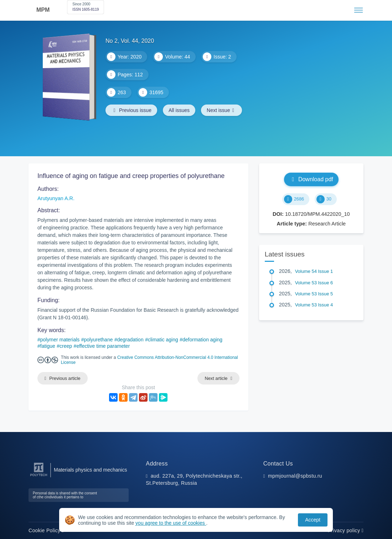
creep (66, 346)
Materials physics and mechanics (90, 470)
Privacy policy (346, 530)
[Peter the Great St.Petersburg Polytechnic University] (39, 476)
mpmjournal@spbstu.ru (295, 476)
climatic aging (163, 340)
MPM (43, 10)
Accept (313, 520)
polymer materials (60, 340)
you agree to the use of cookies (171, 523)
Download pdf (311, 179)
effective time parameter (103, 346)
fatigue (48, 346)
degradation (130, 340)
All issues (179, 110)
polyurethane (99, 340)
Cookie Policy (46, 530)
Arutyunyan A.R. (56, 198)
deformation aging (202, 340)
